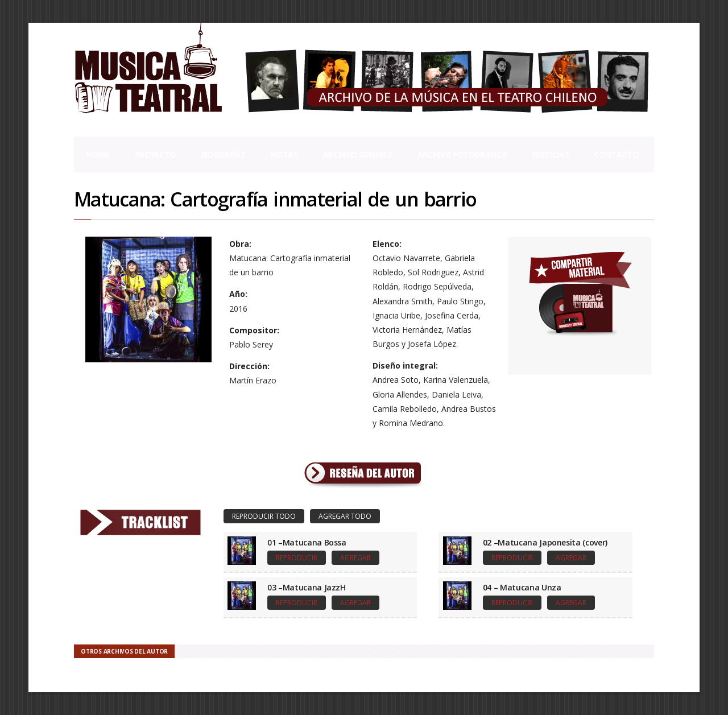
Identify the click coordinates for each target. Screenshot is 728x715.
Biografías (223, 154)
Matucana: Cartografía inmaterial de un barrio (275, 199)
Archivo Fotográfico (462, 154)
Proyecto (155, 154)
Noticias (551, 154)
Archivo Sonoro (358, 154)
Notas (284, 154)
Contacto (616, 154)
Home (98, 154)
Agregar (355, 558)
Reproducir (297, 558)
